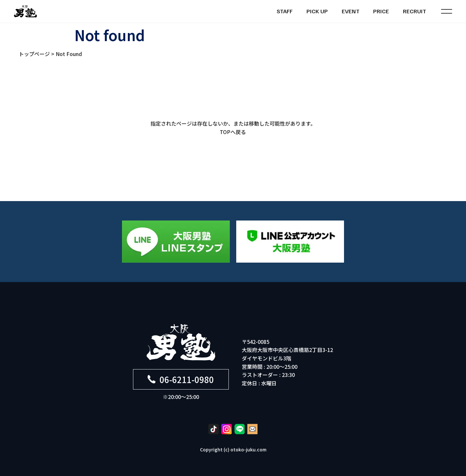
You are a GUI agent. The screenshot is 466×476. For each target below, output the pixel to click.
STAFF (285, 11)
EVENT (351, 11)
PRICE (381, 11)
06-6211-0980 (181, 379)
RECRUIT (415, 11)
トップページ (34, 54)
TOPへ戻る (233, 132)
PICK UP (317, 11)
